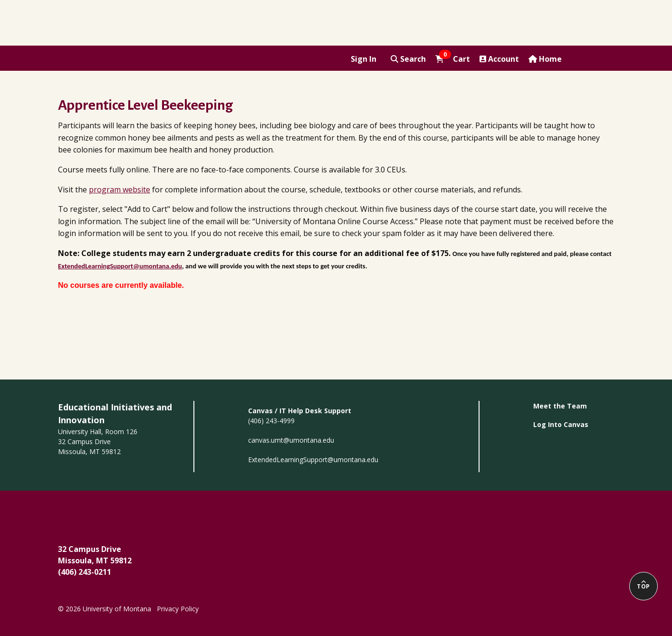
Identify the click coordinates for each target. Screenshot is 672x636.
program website (120, 190)
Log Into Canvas (561, 424)
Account (499, 59)
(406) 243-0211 (85, 572)
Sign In (364, 59)
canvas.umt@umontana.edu (291, 440)
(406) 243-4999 (271, 421)
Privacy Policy (178, 609)
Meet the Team (560, 406)
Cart (453, 59)
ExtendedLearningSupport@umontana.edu (313, 460)
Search (408, 59)
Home (545, 59)
